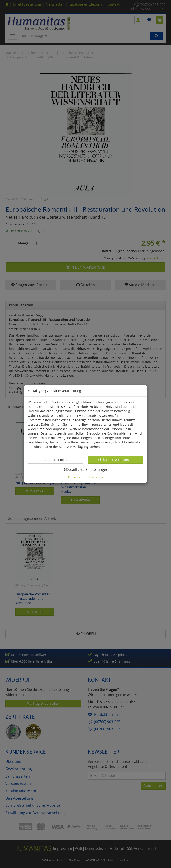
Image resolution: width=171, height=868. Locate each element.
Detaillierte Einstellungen (86, 469)
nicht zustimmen (58, 459)
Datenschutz (76, 477)
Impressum (96, 477)
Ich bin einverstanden (115, 459)
